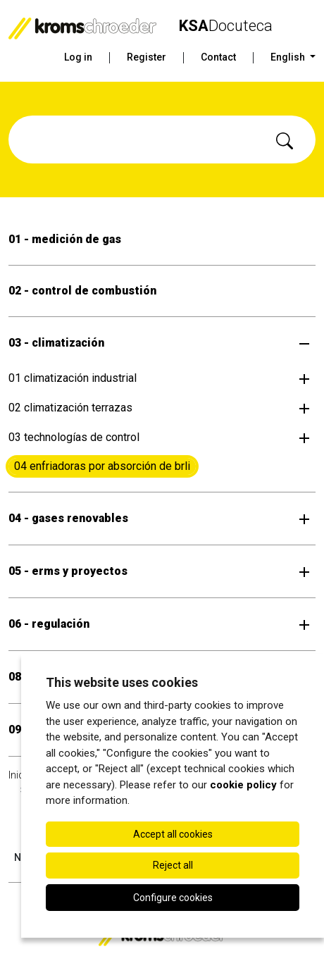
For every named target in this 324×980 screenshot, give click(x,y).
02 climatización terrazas (70, 408)
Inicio (20, 775)
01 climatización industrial (73, 378)
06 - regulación (49, 624)
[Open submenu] (304, 343)
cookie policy (243, 785)
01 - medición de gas (65, 239)
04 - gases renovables (68, 518)
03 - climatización (56, 343)
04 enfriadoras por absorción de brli (102, 466)
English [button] (289, 57)
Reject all (173, 865)
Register (147, 57)
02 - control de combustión (82, 291)
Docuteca (226, 26)
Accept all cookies (173, 834)
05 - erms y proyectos (68, 571)
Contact (218, 57)
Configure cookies (173, 898)
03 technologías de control (74, 437)
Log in (78, 57)
